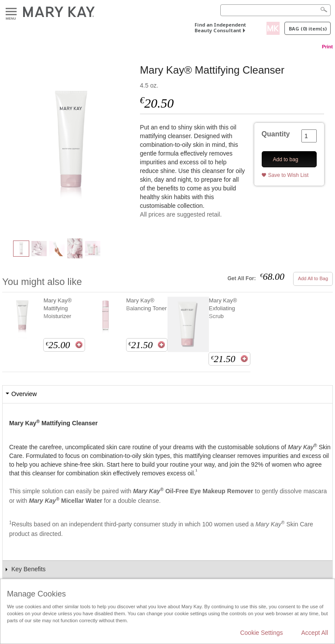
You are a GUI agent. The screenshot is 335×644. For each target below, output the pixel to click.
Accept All (315, 633)
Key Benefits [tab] (29, 569)
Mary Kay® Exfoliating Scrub (223, 308)
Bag (308, 29)
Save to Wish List (289, 175)
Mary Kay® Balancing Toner (146, 304)
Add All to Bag (313, 278)
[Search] (275, 10)
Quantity (276, 134)
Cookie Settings (261, 633)
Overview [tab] (24, 394)
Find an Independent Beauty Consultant (220, 27)
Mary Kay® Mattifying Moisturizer (58, 308)
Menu (11, 12)
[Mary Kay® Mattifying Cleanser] (71, 142)
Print (327, 47)
